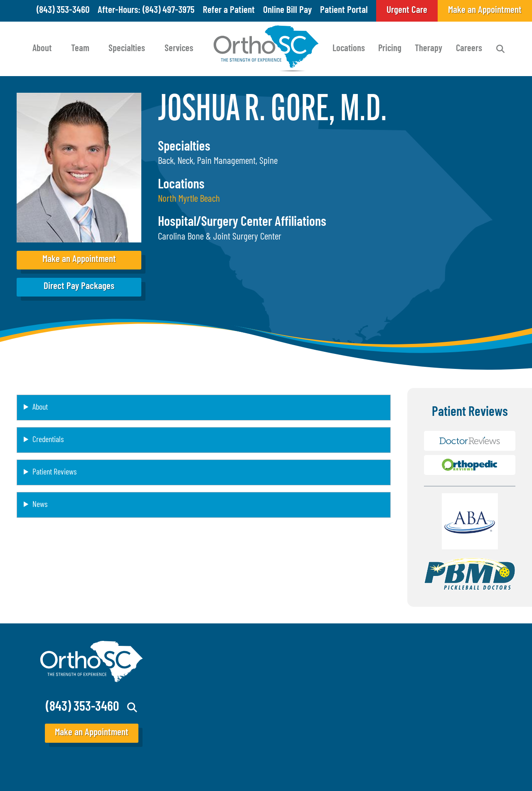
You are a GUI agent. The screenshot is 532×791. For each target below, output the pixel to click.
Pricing (390, 49)
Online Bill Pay (287, 11)
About (42, 49)
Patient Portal (344, 11)
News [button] (40, 505)
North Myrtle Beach (189, 199)
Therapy (429, 49)
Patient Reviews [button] (54, 472)
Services (179, 49)
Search (500, 49)
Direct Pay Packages (79, 287)
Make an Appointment (79, 260)
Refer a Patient (229, 11)
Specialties (127, 49)
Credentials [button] (48, 440)
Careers (469, 49)
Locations (349, 49)
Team (80, 49)
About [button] (40, 408)
